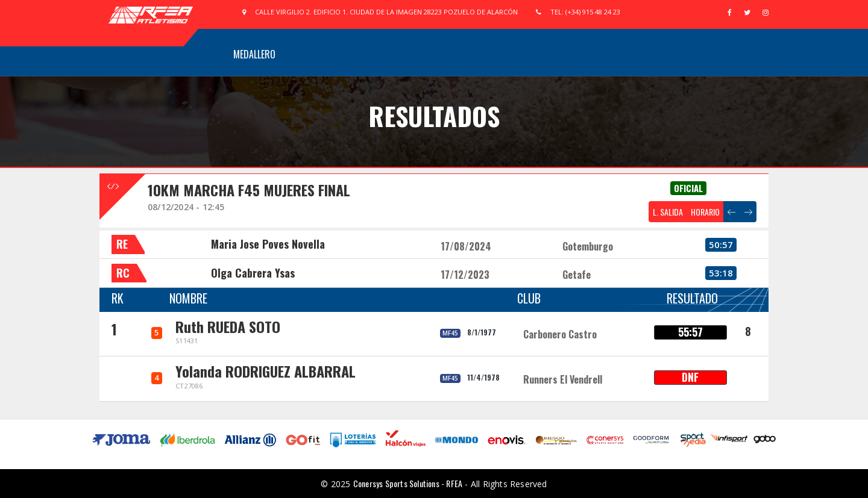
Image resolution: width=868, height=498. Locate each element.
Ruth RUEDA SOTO (228, 326)
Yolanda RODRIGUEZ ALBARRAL (266, 371)
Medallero (254, 54)
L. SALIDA (668, 212)
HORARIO (705, 212)
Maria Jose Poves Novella (268, 244)
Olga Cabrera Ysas (253, 273)
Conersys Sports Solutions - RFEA (408, 483)
